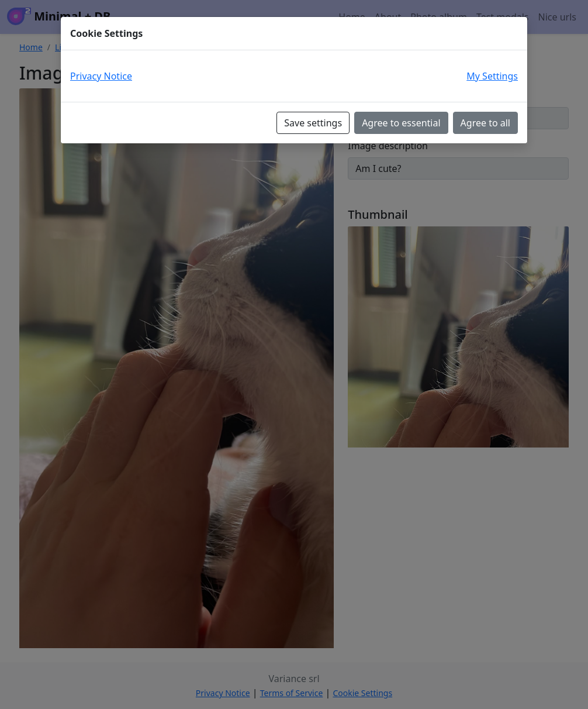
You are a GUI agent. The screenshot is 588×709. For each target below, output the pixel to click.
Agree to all (485, 123)
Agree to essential (401, 123)
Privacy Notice (101, 76)
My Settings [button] (492, 76)
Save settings (313, 123)
